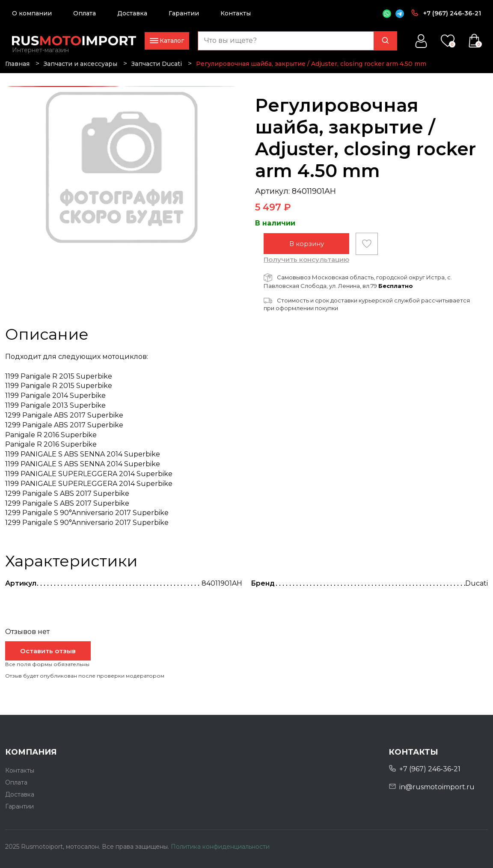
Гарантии (184, 13)
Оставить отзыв (48, 651)
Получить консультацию (306, 259)
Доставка (132, 13)
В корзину (307, 244)
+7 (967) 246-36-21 (452, 13)
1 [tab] (63, 87)
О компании (32, 13)
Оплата (85, 13)
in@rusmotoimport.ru (437, 787)
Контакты (236, 13)
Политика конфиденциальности (220, 847)
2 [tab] (180, 87)
